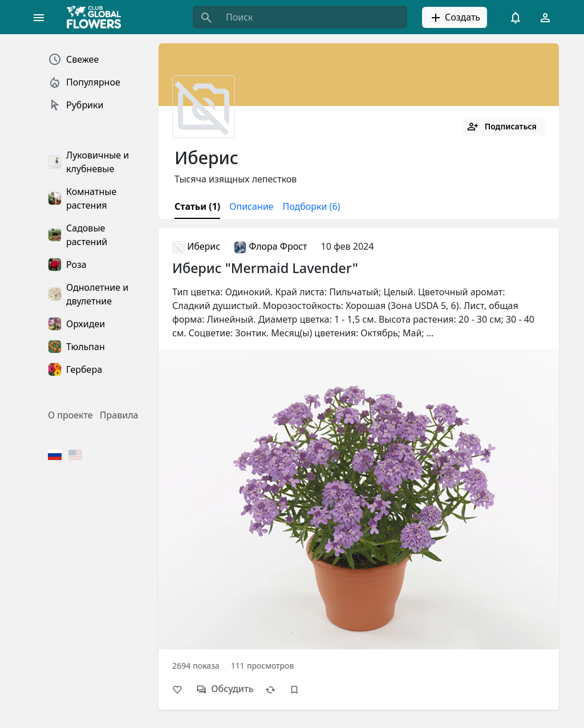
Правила (119, 415)
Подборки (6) (311, 206)
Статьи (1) (197, 206)
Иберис (196, 246)
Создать (455, 18)
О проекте (70, 415)
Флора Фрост (270, 246)
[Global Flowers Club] (98, 17)
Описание (251, 206)
